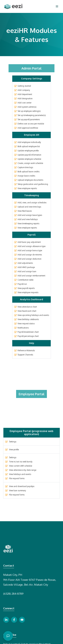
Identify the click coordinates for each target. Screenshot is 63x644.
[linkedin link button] (6, 620)
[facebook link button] (14, 620)
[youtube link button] (22, 620)
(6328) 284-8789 (13, 594)
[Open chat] (8, 636)
